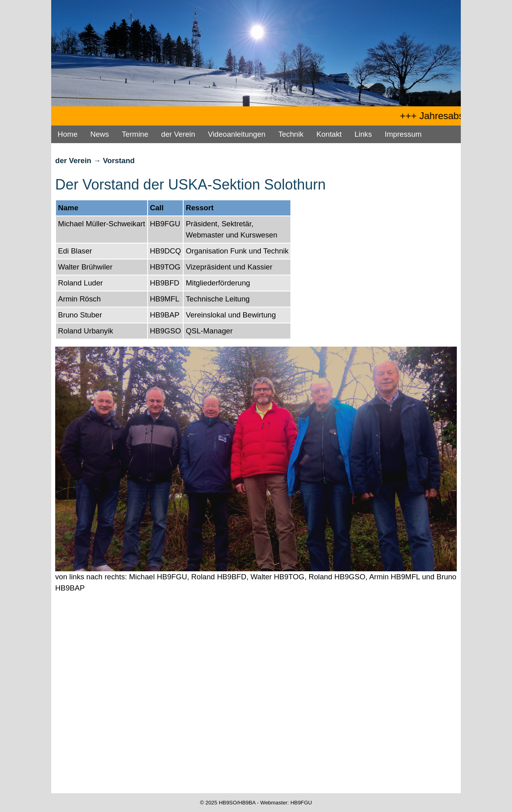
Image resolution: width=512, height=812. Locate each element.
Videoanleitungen (237, 134)
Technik (291, 134)
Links (363, 134)
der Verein (178, 134)
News (100, 134)
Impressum (403, 134)
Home (68, 134)
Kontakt (329, 134)
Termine (135, 134)
